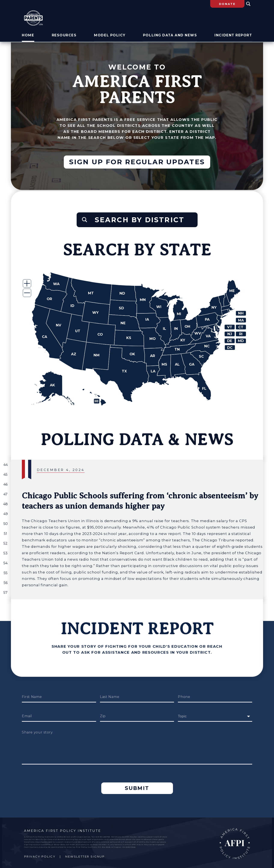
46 (5, 483)
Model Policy (111, 36)
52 (5, 542)
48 (5, 503)
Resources (65, 36)
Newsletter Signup (85, 855)
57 (5, 591)
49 (6, 513)
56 (6, 581)
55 (6, 572)
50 (6, 522)
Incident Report (234, 36)
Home (28, 36)
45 (5, 473)
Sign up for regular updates (137, 162)
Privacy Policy (40, 855)
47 (5, 493)
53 (5, 552)
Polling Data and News (170, 36)
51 (5, 532)
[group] (137, 528)
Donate (227, 4)
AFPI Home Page (235, 842)
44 (6, 463)
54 (5, 562)
